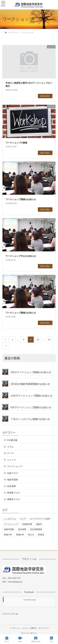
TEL (52, 639)
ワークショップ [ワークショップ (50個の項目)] (11, 524)
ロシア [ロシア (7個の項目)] (23, 519)
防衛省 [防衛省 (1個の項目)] (41, 535)
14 (49, 340)
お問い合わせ (36, 639)
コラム (10, 447)
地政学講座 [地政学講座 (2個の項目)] (9, 529)
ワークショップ (15, 466)
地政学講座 (13, 480)
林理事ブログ (14, 493)
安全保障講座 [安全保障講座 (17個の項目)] (36, 529)
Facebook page (30, 600)
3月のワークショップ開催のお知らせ (31, 372)
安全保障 (11, 486)
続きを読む (45, 96)
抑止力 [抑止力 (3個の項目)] (31, 535)
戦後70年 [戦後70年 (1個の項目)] (8, 535)
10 (38, 340)
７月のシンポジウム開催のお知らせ (30, 419)
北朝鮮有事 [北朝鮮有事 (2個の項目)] (27, 524)
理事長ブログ (14, 499)
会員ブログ (13, 473)
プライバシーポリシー (29, 633)
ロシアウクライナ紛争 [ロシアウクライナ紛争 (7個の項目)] (40, 519)
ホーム (7, 639)
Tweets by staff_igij (10, 614)
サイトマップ (43, 628)
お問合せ (33, 628)
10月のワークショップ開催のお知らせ (31, 396)
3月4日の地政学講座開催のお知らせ (30, 384)
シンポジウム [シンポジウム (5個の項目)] (10, 519)
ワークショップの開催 (16, 143)
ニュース (11, 460)
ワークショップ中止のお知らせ (21, 256)
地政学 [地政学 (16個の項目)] (39, 524)
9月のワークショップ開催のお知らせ (31, 407)
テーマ (10, 453)
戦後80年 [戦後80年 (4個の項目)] (20, 535)
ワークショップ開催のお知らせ (21, 199)
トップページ (15, 628)
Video (20, 639)
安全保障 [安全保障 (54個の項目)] (22, 529)
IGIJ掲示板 (12, 440)
